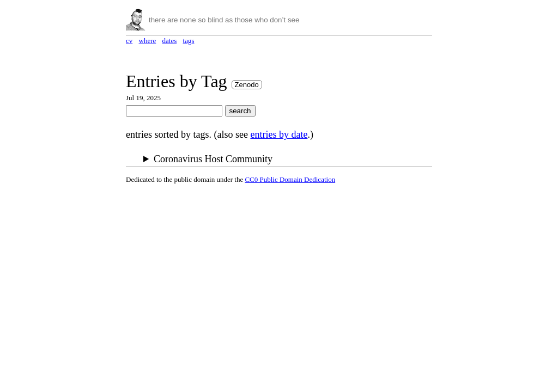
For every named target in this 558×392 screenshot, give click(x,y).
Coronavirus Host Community (213, 159)
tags (189, 41)
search (240, 111)
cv (129, 41)
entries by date (279, 134)
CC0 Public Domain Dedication (290, 179)
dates (170, 41)
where (148, 41)
